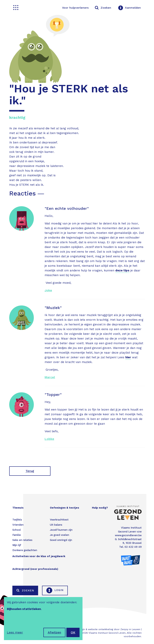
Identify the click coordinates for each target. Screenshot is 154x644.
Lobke (49, 439)
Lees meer (15, 632)
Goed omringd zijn (61, 540)
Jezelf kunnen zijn (61, 530)
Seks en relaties (22, 540)
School (17, 530)
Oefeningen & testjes (65, 508)
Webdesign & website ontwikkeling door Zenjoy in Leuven (106, 629)
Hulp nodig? (100, 508)
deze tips (122, 270)
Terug (30, 471)
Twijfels (17, 520)
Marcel (50, 377)
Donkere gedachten (25, 550)
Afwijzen (54, 632)
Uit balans (56, 525)
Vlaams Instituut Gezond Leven (107, 633)
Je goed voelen (60, 535)
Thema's (18, 508)
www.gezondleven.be (128, 535)
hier (128, 357)
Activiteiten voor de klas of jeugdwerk (39, 556)
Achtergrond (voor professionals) (35, 569)
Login (55, 590)
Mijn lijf (17, 545)
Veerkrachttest (59, 520)
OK (73, 632)
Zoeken (25, 590)
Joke (48, 290)
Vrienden (18, 525)
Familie (17, 535)
